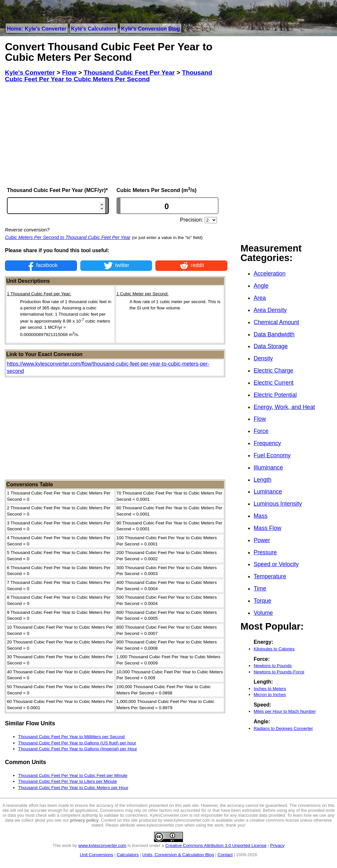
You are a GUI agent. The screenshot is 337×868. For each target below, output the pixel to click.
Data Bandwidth (274, 334)
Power (262, 540)
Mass (261, 516)
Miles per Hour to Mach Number (285, 711)
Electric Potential (275, 395)
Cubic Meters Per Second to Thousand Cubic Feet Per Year (68, 237)
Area (260, 298)
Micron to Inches (270, 695)
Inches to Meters (270, 689)
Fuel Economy (272, 455)
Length (263, 480)
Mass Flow (268, 528)
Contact (225, 855)
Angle (261, 286)
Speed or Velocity (276, 564)
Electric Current (274, 383)
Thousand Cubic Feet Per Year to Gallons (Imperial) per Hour (78, 749)
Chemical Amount (276, 322)
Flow (260, 419)
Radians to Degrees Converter (283, 728)
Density (263, 358)
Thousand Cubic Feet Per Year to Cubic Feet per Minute (73, 775)
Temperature (270, 576)
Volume (263, 613)
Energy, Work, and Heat (284, 407)
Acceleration (270, 274)
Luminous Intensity (278, 504)
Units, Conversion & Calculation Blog (178, 855)
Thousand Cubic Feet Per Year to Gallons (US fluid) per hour (77, 743)
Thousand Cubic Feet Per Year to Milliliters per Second (71, 737)
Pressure (265, 552)
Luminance (268, 492)
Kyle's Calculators (94, 29)
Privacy (277, 845)
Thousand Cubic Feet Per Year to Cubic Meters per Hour (73, 788)
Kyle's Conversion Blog (151, 29)
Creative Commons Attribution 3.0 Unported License (216, 845)
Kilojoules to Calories (274, 649)
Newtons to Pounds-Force (279, 672)
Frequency (267, 443)
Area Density (270, 310)
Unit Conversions (96, 855)
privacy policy (84, 820)
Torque (263, 601)
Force (261, 431)
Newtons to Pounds (273, 666)
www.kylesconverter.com (102, 845)
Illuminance (268, 468)
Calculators (128, 855)
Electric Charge (273, 371)
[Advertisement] (116, 134)
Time (260, 589)
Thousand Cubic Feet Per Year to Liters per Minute (67, 781)
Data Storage (271, 346)
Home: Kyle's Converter (37, 29)
